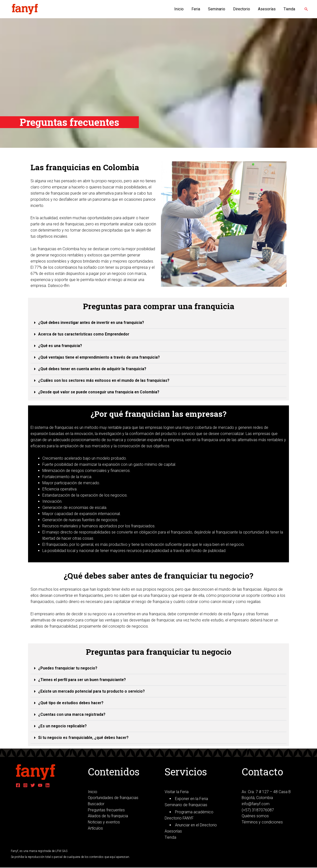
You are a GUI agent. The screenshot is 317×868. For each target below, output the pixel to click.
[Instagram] (25, 785)
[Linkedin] (48, 785)
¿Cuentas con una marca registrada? (73, 714)
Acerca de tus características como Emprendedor (85, 334)
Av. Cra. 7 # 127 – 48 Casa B (266, 792)
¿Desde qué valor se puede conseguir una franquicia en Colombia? (100, 392)
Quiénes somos (255, 816)
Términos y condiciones (262, 822)
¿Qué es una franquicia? (61, 346)
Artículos (95, 828)
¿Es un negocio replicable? (63, 726)
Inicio (179, 9)
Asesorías (267, 9)
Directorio (242, 9)
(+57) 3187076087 (258, 810)
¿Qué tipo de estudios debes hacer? (72, 703)
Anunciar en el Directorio (196, 825)
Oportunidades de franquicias (113, 798)
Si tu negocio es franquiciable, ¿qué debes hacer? (85, 738)
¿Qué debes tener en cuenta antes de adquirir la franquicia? (94, 369)
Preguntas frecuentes (106, 810)
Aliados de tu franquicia (108, 816)
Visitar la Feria (177, 792)
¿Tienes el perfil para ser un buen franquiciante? (84, 680)
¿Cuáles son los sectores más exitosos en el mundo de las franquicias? (105, 380)
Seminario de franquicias (186, 805)
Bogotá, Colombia (257, 798)
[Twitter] (33, 785)
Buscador (96, 804)
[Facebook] (18, 785)
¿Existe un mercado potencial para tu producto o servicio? (93, 691)
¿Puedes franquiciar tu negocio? (69, 668)
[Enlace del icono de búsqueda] (306, 9)
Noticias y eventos (104, 822)
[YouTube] (40, 785)
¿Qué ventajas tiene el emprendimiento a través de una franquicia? (101, 357)
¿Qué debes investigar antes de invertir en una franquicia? (93, 323)
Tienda (289, 9)
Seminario (217, 9)
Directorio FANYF (179, 818)
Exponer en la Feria (191, 799)
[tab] (158, 323)
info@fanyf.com (256, 804)
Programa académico (194, 812)
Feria (196, 9)
